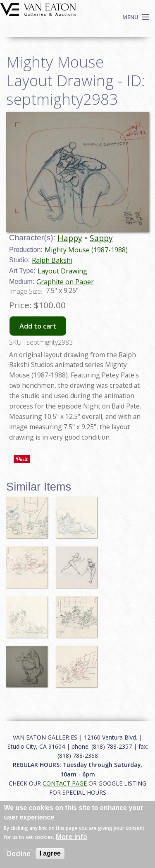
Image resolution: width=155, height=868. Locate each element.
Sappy (101, 238)
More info (72, 837)
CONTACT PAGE (65, 783)
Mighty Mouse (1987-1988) (86, 250)
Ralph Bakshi (52, 260)
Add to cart (38, 326)
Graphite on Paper (65, 282)
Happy (70, 238)
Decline (19, 853)
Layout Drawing (62, 271)
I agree (50, 853)
